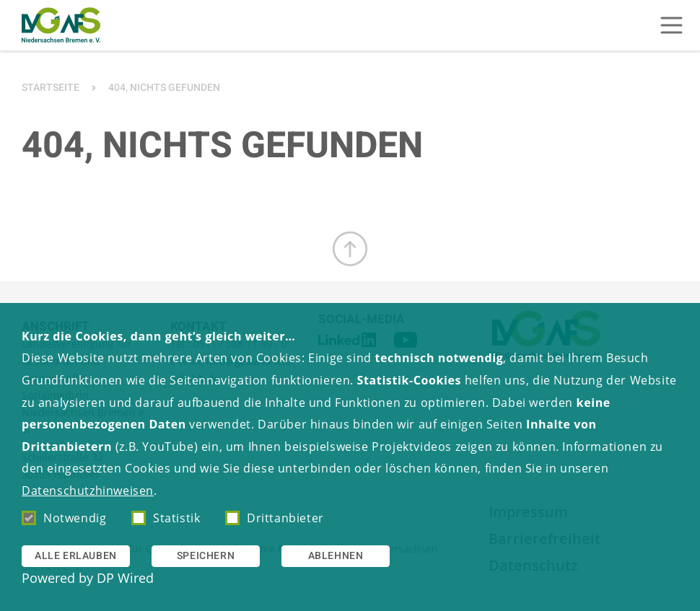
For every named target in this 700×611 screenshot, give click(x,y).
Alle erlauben (76, 556)
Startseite (51, 88)
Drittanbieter (275, 518)
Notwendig (64, 518)
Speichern (206, 556)
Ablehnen (336, 556)
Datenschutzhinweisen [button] (88, 491)
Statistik (166, 518)
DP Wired (125, 578)
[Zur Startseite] (61, 25)
